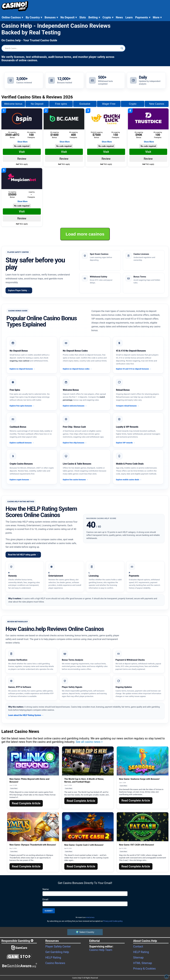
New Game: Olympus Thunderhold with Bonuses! (33, 845)
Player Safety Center (58, 946)
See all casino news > (89, 742)
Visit (22, 152)
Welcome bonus (13, 104)
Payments (143, 17)
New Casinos (157, 104)
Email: (46, 899)
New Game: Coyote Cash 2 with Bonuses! (84, 845)
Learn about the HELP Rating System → (26, 715)
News (119, 17)
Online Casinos (12, 17)
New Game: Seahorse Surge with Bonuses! (139, 779)
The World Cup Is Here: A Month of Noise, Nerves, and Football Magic (84, 780)
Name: (46, 889)
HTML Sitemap (143, 963)
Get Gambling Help (57, 952)
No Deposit (69, 17)
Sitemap (138, 958)
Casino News (14, 788)
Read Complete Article (26, 803)
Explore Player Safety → (19, 290)
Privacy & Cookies (144, 969)
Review (22, 159)
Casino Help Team (101, 950)
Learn (129, 17)
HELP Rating (53, 958)
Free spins (61, 104)
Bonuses (51, 17)
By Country (34, 17)
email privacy (90, 917)
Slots (83, 17)
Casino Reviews (55, 963)
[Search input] (62, 48)
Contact (138, 946)
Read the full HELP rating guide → (23, 555)
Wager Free (109, 104)
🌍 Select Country (85, 932)
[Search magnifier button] (122, 48)
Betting (94, 17)
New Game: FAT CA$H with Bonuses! (136, 845)
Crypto (108, 17)
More (157, 17)
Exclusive (85, 104)
